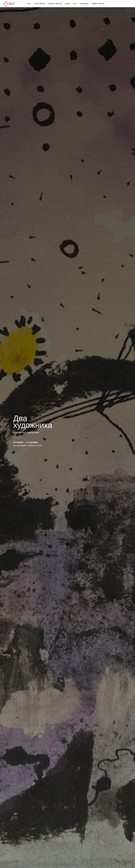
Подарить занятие (98, 4)
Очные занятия (39, 4)
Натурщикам (84, 4)
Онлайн (67, 4)
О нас (29, 4)
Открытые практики (55, 4)
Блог (75, 4)
